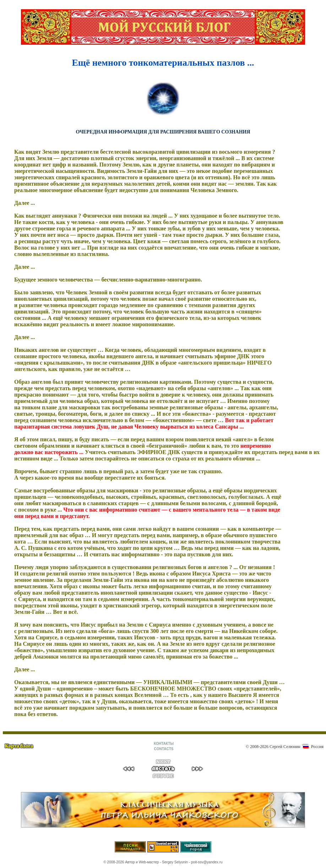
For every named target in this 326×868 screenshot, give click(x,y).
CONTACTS (164, 749)
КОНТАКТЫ (164, 744)
